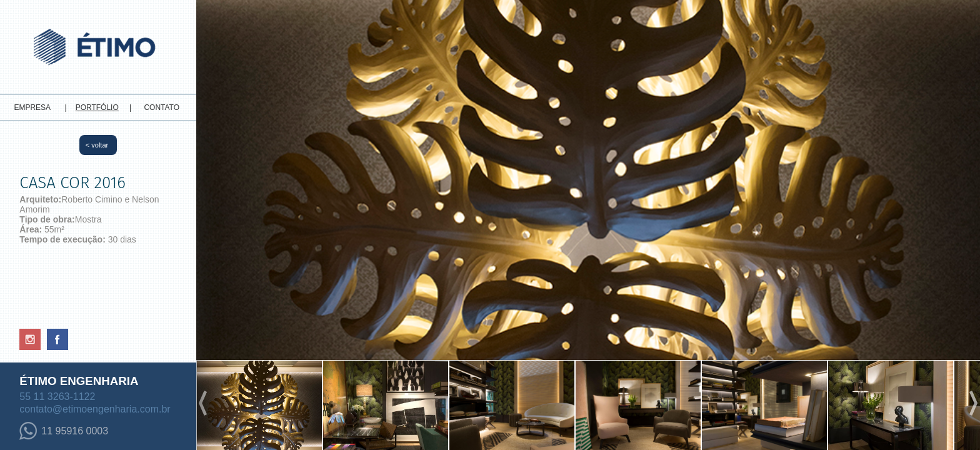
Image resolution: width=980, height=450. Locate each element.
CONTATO (162, 107)
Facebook (57, 339)
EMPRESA (32, 107)
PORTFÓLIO (97, 107)
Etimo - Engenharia (98, 44)
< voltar (97, 145)
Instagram (30, 339)
